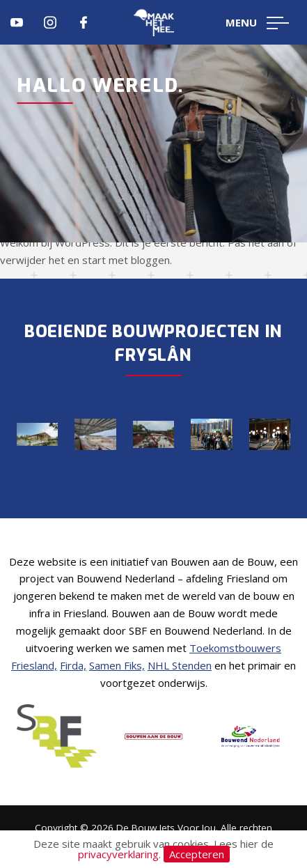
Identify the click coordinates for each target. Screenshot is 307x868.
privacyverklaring (118, 854)
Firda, (73, 665)
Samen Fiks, (117, 665)
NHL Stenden (180, 665)
